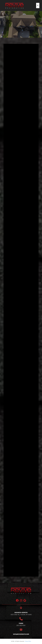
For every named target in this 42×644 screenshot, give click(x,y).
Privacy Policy (28, 641)
